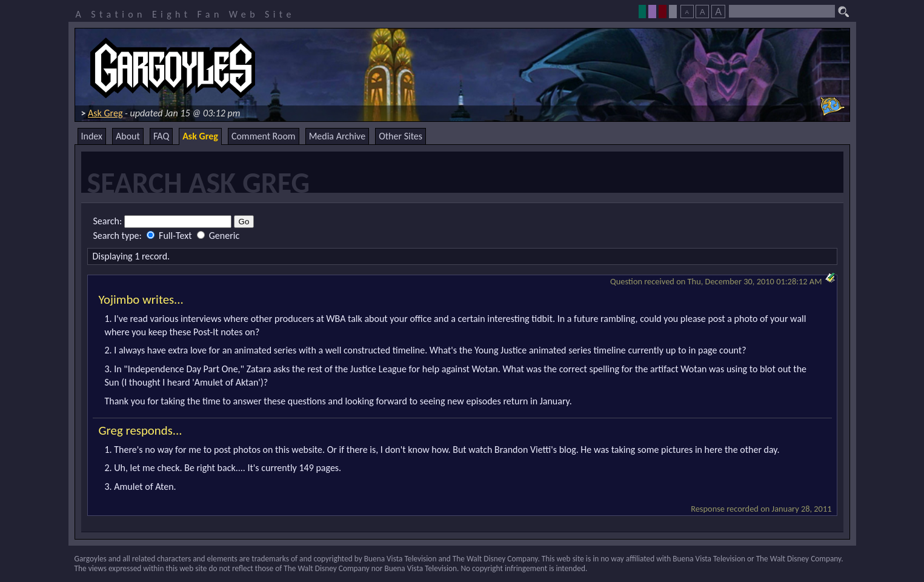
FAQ (161, 136)
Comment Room (264, 136)
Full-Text (170, 236)
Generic (218, 236)
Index (92, 136)
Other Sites (401, 136)
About (128, 136)
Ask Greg (105, 113)
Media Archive (337, 136)
